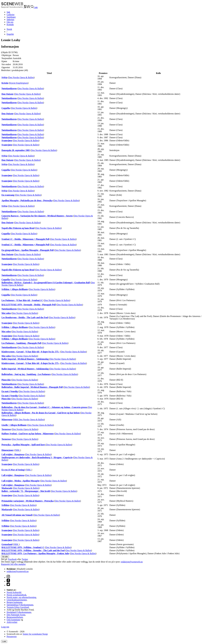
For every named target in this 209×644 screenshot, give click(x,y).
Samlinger (11, 17)
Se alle (5, 557)
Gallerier (11, 15)
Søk (8, 12)
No (9, 29)
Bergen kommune (14, 602)
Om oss (10, 22)
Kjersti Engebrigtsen (19, 83)
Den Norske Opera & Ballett (21, 77)
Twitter (25, 559)
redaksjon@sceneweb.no (132, 562)
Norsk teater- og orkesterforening (21, 597)
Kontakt (10, 24)
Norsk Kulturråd (14, 592)
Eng (10, 34)
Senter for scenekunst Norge (35, 634)
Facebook (12, 559)
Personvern (12, 636)
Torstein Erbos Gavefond (18, 607)
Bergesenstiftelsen (15, 617)
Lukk (4, 641)
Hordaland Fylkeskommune (19, 612)
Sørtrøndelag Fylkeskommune (20, 605)
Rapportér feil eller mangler (13, 564)
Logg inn (5, 627)
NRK (16, 420)
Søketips (10, 20)
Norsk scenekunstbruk (16, 595)
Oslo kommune (13, 620)
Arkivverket (12, 622)
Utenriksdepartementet (17, 600)
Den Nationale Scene (16, 615)
